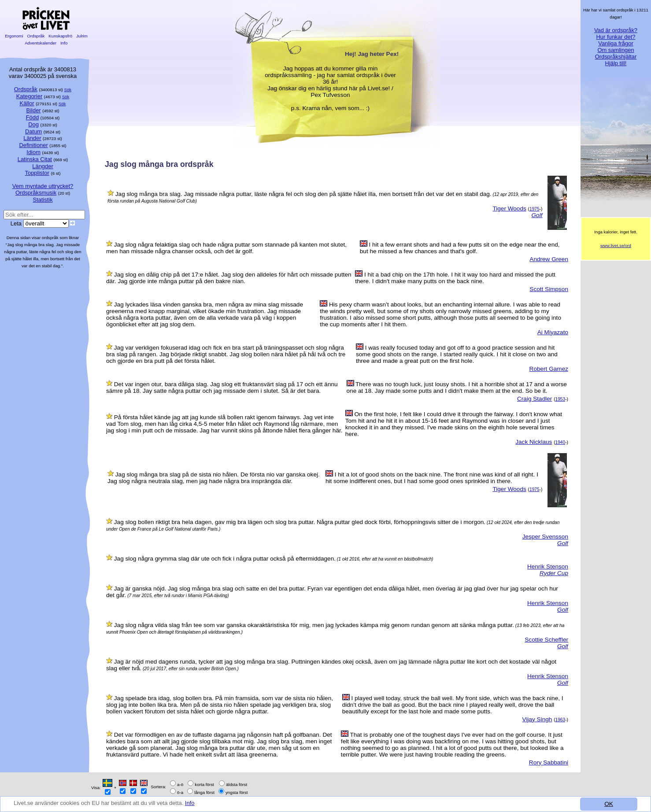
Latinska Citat (35, 159)
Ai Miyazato (553, 332)
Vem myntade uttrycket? (43, 186)
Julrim (82, 36)
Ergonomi (14, 36)
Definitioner (33, 145)
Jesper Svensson (545, 537)
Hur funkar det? (616, 37)
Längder (43, 166)
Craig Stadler (534, 399)
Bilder (34, 110)
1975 (534, 209)
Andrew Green (549, 259)
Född (32, 117)
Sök (68, 90)
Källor (27, 103)
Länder (32, 138)
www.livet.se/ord (616, 245)
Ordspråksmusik (36, 193)
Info (199, 806)
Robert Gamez (549, 369)
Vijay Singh (537, 719)
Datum (33, 131)
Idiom (33, 152)
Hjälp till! (616, 63)
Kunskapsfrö (61, 36)
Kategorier (30, 96)
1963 (560, 720)
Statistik (43, 200)
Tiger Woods (509, 209)
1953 (560, 399)
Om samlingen (616, 50)
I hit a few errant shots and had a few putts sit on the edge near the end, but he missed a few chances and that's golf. (460, 248)
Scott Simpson (549, 289)
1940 (560, 442)
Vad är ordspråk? (616, 30)
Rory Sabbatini (549, 762)
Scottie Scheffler (546, 640)
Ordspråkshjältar (616, 57)
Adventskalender (41, 43)
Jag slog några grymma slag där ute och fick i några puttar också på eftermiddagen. (225, 559)
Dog (33, 124)
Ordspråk (36, 36)
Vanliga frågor (616, 43)
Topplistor (37, 173)
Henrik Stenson (548, 567)
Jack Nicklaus (534, 442)
